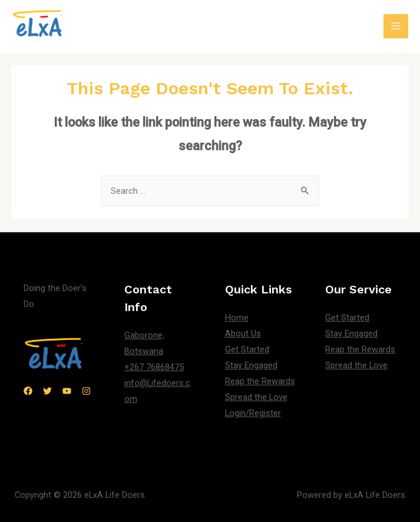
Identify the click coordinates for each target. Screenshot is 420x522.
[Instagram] (86, 391)
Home (237, 318)
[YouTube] (67, 391)
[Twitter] (47, 391)
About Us (243, 333)
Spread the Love (256, 397)
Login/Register (253, 413)
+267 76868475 (154, 367)
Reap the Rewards (260, 381)
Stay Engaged (251, 365)
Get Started (247, 349)
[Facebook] (28, 391)
